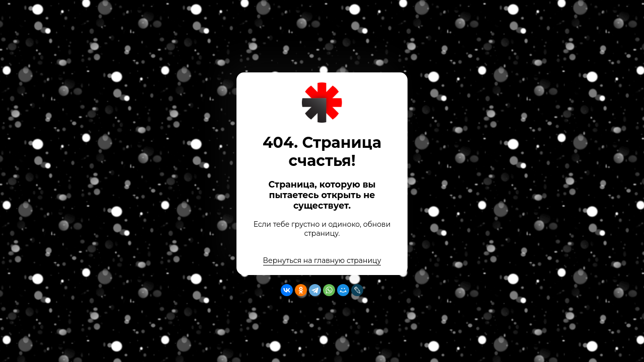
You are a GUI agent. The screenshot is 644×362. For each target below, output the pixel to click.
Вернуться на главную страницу (322, 260)
